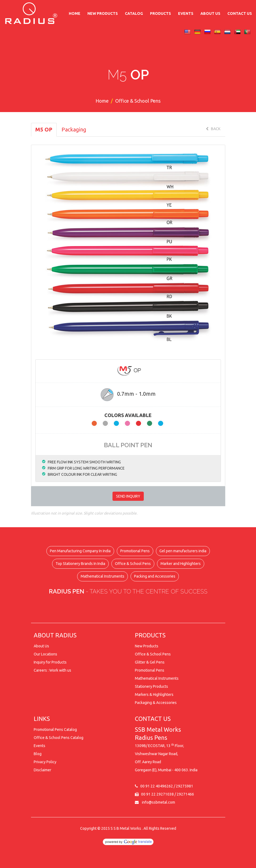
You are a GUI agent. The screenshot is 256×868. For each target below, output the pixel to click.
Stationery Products (151, 686)
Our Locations (45, 654)
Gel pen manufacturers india (183, 551)
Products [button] (161, 13)
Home (75, 13)
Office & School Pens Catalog (59, 738)
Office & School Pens (133, 564)
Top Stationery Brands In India (80, 564)
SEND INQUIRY (128, 496)
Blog (38, 754)
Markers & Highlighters (154, 695)
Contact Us (240, 13)
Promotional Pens (135, 551)
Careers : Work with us (52, 670)
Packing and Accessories (155, 576)
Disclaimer (42, 770)
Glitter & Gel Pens (150, 662)
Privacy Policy (45, 762)
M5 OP (44, 129)
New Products (103, 13)
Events (186, 13)
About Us (210, 13)
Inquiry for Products (50, 662)
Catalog (134, 13)
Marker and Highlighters (181, 564)
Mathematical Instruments (103, 576)
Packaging (74, 129)
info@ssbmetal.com (158, 802)
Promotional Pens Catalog (55, 730)
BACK (213, 129)
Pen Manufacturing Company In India (80, 551)
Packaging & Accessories (156, 703)
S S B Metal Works (126, 828)
